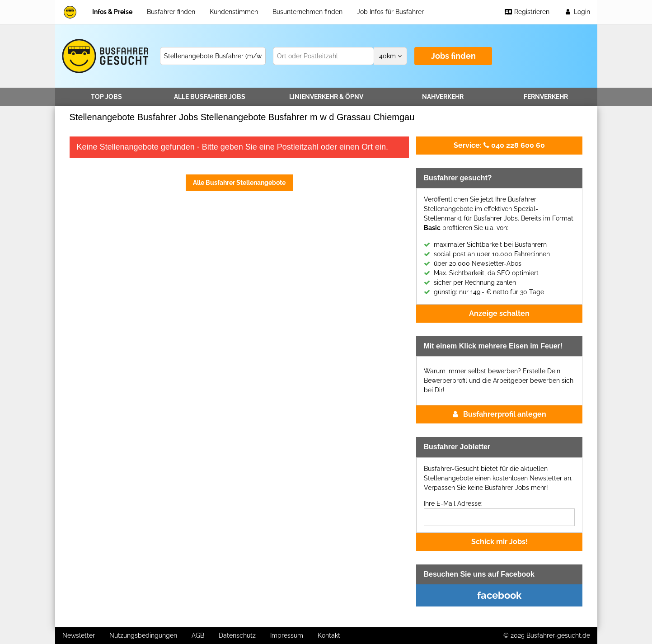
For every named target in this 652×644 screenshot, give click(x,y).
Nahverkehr (443, 97)
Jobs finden (453, 56)
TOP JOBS (106, 97)
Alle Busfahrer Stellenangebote (239, 183)
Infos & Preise (112, 12)
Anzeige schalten (499, 313)
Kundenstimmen (234, 12)
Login (577, 12)
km (390, 56)
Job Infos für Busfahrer (390, 12)
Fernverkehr (546, 97)
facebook (499, 595)
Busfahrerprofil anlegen (500, 414)
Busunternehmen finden (307, 12)
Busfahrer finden (171, 12)
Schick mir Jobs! (500, 542)
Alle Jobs (210, 97)
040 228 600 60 (499, 145)
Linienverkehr (326, 97)
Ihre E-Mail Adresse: (453, 503)
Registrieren (527, 12)
